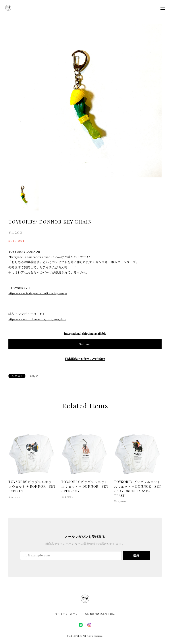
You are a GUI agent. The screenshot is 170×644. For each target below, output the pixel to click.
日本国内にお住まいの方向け (85, 359)
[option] (85, 101)
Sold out (85, 344)
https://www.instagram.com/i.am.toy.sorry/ (38, 293)
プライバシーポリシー (68, 614)
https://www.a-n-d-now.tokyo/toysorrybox (37, 319)
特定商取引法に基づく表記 (100, 614)
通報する (34, 376)
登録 (136, 555)
